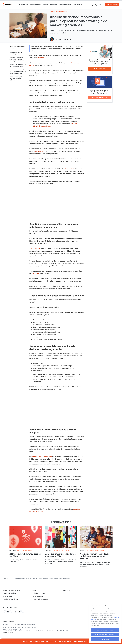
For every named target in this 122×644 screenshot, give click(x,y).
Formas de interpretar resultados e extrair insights (16, 78)
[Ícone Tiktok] (12, 611)
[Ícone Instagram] (4, 611)
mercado (41, 58)
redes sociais (69, 169)
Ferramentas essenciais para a (18, 71)
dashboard (35, 274)
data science (35, 249)
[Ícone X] (19, 611)
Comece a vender (36, 5)
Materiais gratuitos (65, 5)
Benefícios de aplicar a (17, 59)
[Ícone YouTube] (8, 611)
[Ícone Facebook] (23, 611)
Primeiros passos (23, 5)
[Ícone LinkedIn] (15, 611)
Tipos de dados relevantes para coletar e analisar (18, 65)
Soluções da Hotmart (50, 5)
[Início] (9, 4)
